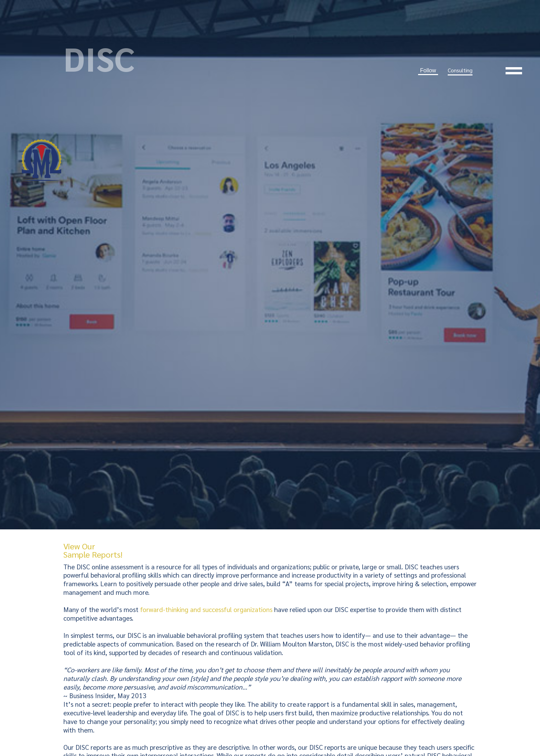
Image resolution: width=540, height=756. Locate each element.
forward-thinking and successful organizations (206, 609)
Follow (428, 70)
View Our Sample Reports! (93, 550)
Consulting (460, 70)
